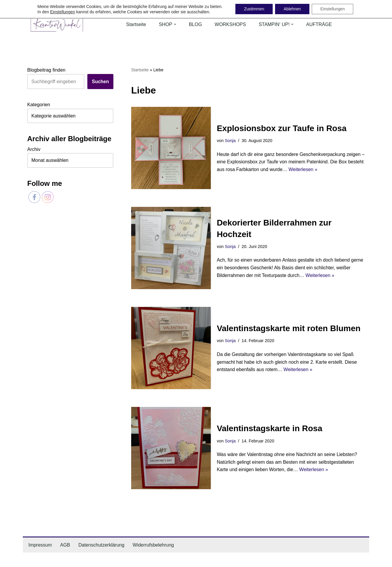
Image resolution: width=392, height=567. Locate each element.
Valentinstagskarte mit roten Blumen (289, 328)
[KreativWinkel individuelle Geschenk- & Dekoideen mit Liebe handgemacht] (57, 24)
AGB (65, 545)
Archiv (34, 149)
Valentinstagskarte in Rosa (269, 428)
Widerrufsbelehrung (154, 545)
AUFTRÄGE (319, 24)
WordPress (87, 560)
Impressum (40, 545)
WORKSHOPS (230, 24)
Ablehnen (292, 9)
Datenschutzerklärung (102, 545)
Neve (33, 560)
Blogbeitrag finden (46, 70)
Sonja (230, 141)
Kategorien (39, 105)
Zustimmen (253, 9)
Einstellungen (61, 12)
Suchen (100, 82)
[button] (175, 24)
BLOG (195, 24)
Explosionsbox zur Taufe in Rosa (282, 128)
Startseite (136, 24)
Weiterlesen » (303, 169)
